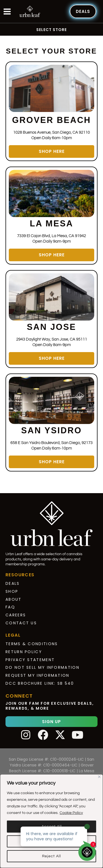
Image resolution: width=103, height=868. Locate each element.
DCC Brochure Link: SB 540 (40, 683)
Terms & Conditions (32, 644)
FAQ (10, 607)
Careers (16, 615)
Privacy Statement (30, 660)
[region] (51, 821)
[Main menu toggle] (7, 11)
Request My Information (37, 675)
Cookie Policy (71, 813)
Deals (13, 583)
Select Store (51, 30)
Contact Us (21, 623)
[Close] (99, 777)
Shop (12, 591)
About (14, 599)
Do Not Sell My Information (42, 667)
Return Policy (24, 652)
